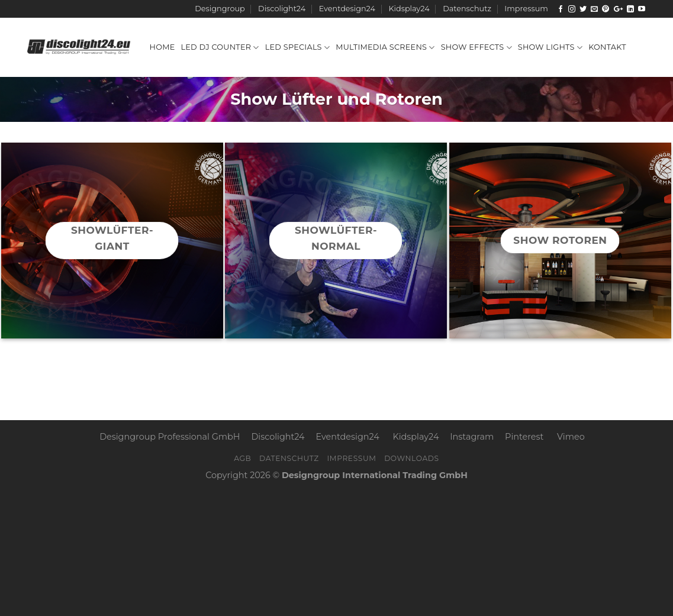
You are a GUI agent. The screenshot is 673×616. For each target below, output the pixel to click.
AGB (242, 458)
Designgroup (220, 9)
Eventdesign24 (347, 9)
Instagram (472, 437)
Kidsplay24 (409, 9)
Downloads (412, 458)
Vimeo (571, 437)
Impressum (526, 9)
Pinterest (524, 437)
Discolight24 (282, 9)
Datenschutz (467, 9)
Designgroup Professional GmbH (170, 437)
